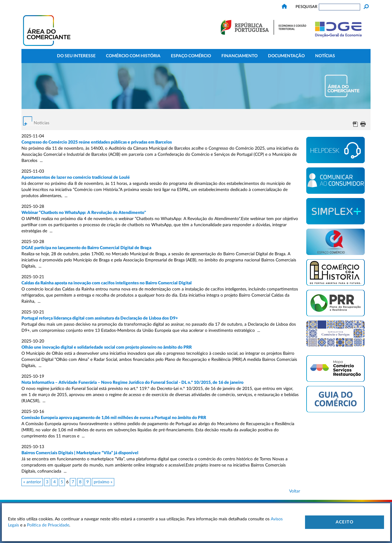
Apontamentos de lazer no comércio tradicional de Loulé (76, 178)
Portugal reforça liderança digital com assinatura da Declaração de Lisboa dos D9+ (100, 318)
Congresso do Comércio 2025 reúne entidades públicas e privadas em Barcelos (97, 142)
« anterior (32, 482)
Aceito (345, 522)
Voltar (295, 491)
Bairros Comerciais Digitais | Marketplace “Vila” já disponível (80, 453)
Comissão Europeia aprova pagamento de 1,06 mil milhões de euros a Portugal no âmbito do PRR (114, 418)
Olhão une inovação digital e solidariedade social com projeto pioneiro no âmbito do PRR (107, 347)
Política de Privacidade (48, 525)
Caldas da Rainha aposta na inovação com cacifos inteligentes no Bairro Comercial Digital (107, 283)
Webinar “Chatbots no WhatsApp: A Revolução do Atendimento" (84, 213)
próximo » (103, 482)
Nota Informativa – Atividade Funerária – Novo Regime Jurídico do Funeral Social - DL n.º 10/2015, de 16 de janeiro (132, 383)
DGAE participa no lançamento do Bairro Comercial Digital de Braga (86, 248)
